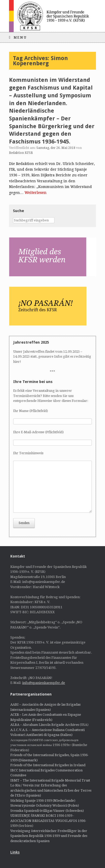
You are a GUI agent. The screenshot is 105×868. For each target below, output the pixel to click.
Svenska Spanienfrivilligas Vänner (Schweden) (47, 811)
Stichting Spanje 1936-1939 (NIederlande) (43, 801)
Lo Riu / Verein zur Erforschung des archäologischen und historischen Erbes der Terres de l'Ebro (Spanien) (51, 790)
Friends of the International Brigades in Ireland (48, 765)
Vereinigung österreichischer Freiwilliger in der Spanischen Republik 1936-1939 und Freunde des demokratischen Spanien (49, 836)
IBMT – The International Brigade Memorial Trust (50, 780)
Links (15, 852)
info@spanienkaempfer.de (44, 683)
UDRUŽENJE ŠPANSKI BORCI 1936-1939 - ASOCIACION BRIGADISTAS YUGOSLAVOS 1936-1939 (48, 821)
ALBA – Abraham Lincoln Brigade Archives (45, 725)
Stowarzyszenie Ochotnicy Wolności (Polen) (45, 805)
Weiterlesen (35, 193)
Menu (18, 37)
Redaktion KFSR (21, 153)
